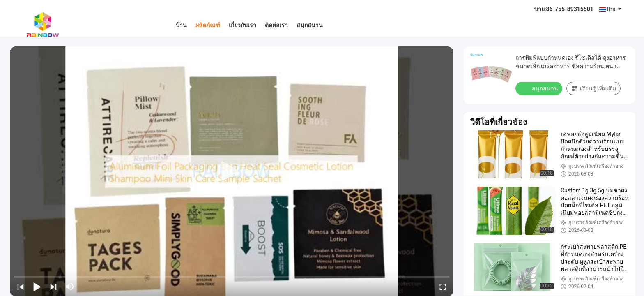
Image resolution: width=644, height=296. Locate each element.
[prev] (21, 287)
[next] (53, 287)
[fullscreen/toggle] (443, 287)
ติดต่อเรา (276, 25)
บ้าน (181, 25)
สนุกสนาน (310, 25)
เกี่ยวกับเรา (243, 25)
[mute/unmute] (70, 287)
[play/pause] (37, 287)
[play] (232, 171)
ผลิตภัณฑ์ (208, 25)
